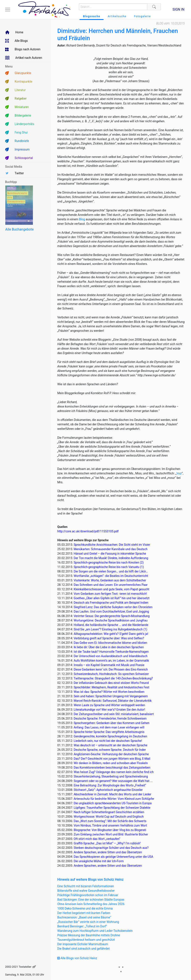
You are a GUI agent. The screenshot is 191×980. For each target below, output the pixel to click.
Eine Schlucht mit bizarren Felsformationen (86, 886)
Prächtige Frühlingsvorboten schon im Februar (88, 895)
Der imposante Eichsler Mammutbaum (83, 944)
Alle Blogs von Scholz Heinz (77, 958)
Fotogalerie (142, 16)
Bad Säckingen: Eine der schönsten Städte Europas (91, 900)
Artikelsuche (117, 16)
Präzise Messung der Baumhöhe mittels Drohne (89, 935)
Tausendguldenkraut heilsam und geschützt (86, 940)
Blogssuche (92, 16)
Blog (82, 219)
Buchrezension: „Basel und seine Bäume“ (84, 917)
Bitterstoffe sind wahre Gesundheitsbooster (86, 891)
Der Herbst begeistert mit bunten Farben (84, 913)
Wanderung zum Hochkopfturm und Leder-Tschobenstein (95, 931)
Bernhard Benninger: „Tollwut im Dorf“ (82, 926)
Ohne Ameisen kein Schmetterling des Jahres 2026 (91, 904)
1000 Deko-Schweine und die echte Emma (85, 908)
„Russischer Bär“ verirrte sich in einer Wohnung (88, 922)
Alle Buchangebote (19, 229)
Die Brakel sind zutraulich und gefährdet (83, 949)
